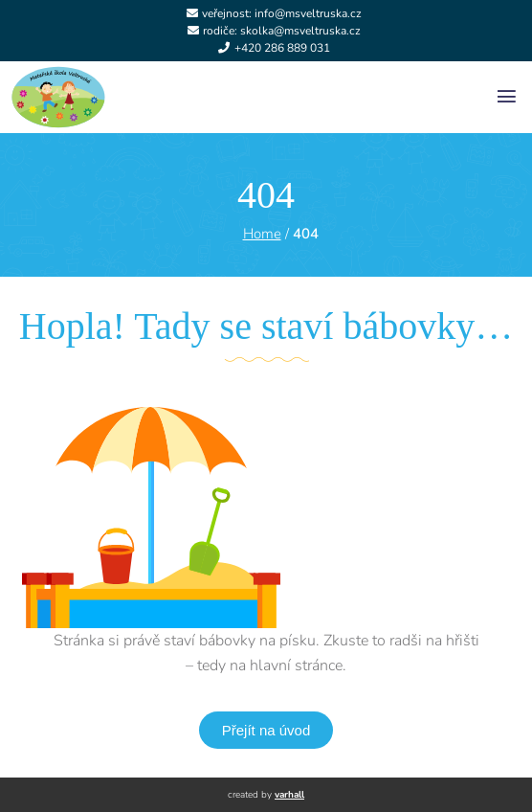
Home (262, 234)
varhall (289, 795)
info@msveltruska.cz (308, 13)
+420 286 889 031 (282, 48)
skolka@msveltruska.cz (300, 31)
